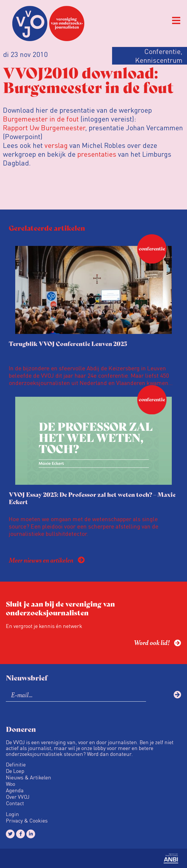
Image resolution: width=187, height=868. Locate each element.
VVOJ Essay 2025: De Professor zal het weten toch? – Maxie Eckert (92, 498)
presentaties (97, 154)
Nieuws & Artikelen (29, 777)
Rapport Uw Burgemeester (44, 128)
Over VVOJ (18, 797)
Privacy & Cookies (27, 820)
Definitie (16, 764)
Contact (15, 803)
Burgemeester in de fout (41, 119)
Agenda (15, 790)
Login (12, 814)
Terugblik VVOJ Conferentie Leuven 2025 (68, 343)
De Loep (15, 771)
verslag (56, 145)
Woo (11, 784)
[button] (176, 21)
